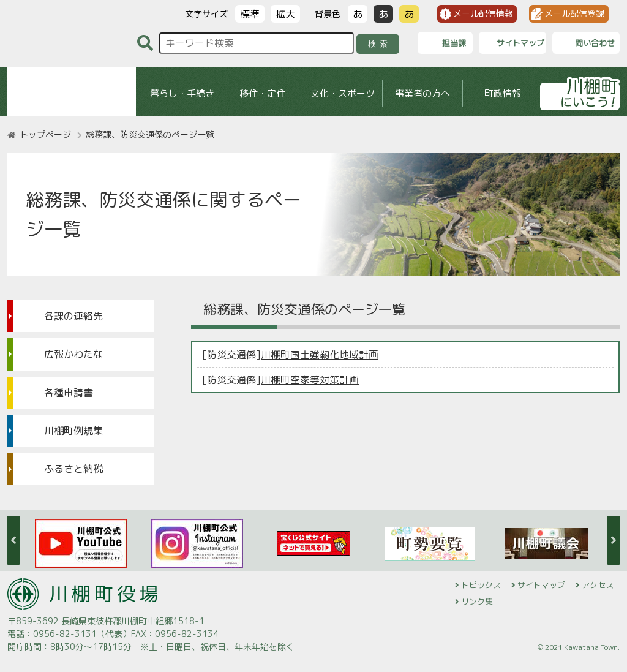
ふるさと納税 (73, 469)
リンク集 (477, 602)
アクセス (598, 585)
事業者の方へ (422, 93)
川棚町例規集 (73, 431)
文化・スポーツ (343, 93)
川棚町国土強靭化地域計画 (320, 355)
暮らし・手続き (182, 93)
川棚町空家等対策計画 (310, 380)
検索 (380, 44)
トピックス (481, 585)
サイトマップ (541, 585)
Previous (13, 540)
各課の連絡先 (73, 316)
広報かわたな (73, 354)
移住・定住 (262, 93)
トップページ (45, 134)
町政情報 (503, 93)
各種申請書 (69, 393)
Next (614, 540)
